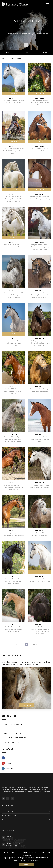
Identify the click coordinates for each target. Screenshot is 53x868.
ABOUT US (5, 823)
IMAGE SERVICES (7, 819)
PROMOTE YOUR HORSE (9, 815)
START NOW (26, 705)
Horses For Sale (7, 812)
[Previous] (18, 644)
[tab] (26, 53)
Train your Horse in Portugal (15, 738)
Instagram (7, 768)
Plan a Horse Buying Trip (13, 725)
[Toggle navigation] (47, 5)
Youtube (7, 763)
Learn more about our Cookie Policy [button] (27, 860)
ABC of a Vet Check (11, 729)
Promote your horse (12, 742)
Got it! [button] (26, 865)
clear (5, 60)
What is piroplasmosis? (12, 733)
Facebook (7, 758)
